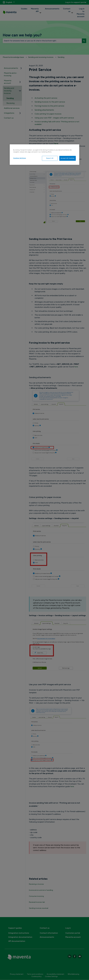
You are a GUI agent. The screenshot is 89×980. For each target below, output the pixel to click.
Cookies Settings (20, 158)
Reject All (50, 158)
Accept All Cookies (68, 158)
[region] (44, 155)
